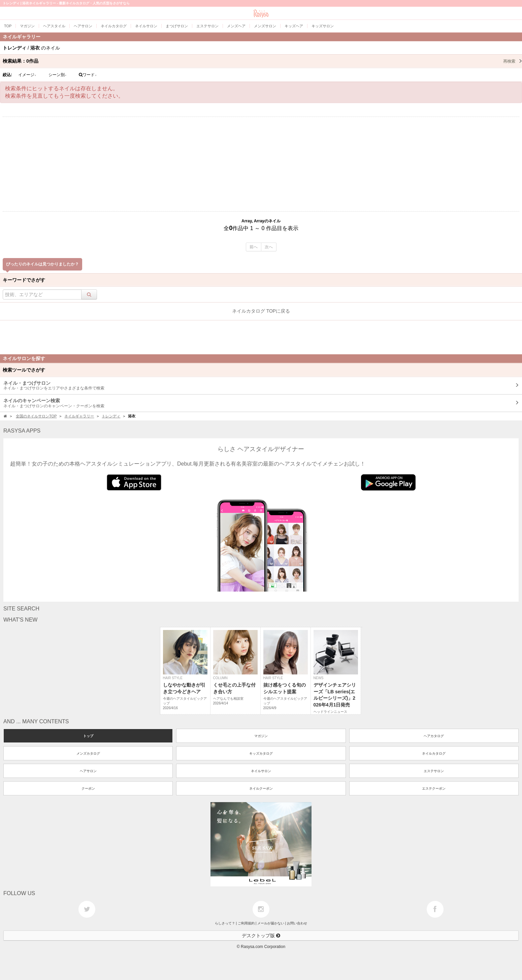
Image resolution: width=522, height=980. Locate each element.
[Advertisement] (261, 164)
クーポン (88, 788)
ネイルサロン (261, 771)
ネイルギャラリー (79, 416)
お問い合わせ (297, 923)
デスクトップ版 (261, 936)
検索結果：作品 (262, 61)
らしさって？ (225, 923)
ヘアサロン (88, 771)
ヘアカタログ (434, 736)
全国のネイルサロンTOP (36, 416)
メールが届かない (271, 923)
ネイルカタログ (434, 753)
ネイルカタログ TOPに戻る (261, 311)
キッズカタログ (261, 753)
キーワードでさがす (24, 280)
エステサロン (434, 771)
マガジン (261, 736)
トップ (88, 736)
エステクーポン (434, 788)
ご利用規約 (246, 923)
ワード (88, 75)
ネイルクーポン (261, 788)
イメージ (27, 75)
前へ (254, 247)
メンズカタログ (88, 753)
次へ (269, 247)
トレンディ (111, 416)
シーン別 (58, 75)
